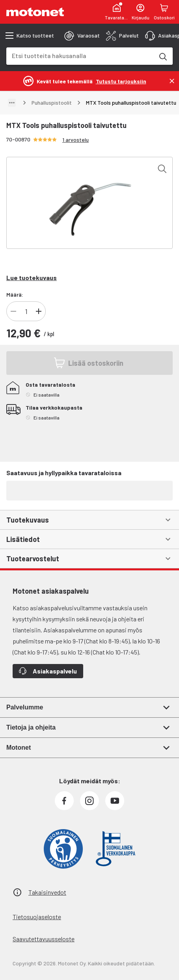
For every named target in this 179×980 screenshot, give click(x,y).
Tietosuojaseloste (37, 917)
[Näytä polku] (12, 103)
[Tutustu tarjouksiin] (121, 81)
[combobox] (80, 55)
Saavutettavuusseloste (44, 939)
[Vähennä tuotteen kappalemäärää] (13, 311)
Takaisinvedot (47, 892)
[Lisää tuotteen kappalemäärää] (39, 311)
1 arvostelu (76, 140)
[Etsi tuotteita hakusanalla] (162, 56)
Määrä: (15, 294)
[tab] (82, 36)
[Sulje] (172, 81)
